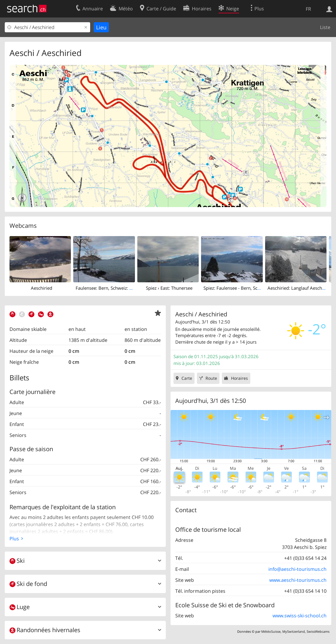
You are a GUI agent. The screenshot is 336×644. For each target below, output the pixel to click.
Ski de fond (28, 584)
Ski (17, 561)
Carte (187, 378)
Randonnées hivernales (45, 630)
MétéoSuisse (271, 631)
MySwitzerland (294, 631)
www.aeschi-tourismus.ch (298, 580)
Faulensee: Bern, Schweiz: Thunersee (113, 288)
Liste (325, 27)
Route (211, 378)
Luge (20, 607)
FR (308, 9)
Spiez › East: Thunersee (169, 288)
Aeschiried (42, 288)
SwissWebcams (318, 631)
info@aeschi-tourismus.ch (297, 569)
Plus (14, 539)
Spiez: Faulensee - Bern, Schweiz (236, 288)
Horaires (239, 378)
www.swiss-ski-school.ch (300, 616)
